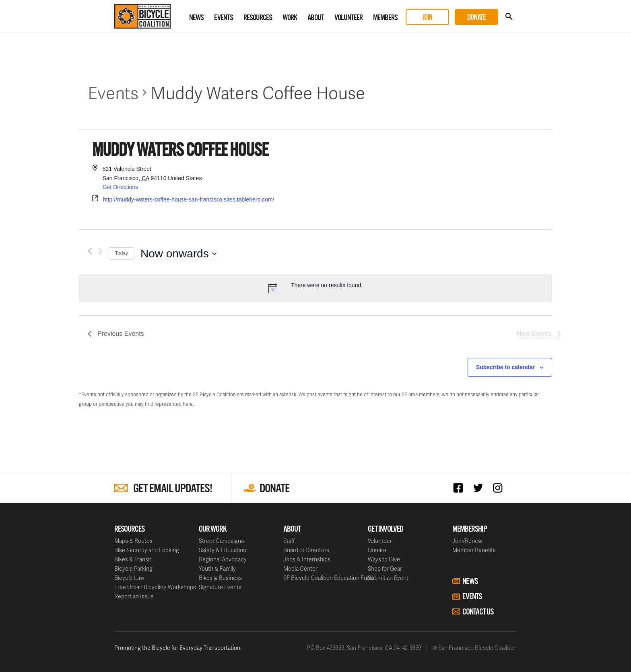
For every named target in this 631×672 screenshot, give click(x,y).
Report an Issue (134, 596)
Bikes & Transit (133, 559)
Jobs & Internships (307, 559)
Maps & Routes (133, 541)
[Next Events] (100, 251)
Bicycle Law (129, 578)
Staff (289, 541)
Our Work (213, 529)
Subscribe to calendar (505, 367)
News (196, 18)
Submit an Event (388, 578)
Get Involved (386, 529)
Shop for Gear (385, 568)
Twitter (480, 488)
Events (224, 18)
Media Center (300, 568)
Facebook (460, 488)
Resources (258, 18)
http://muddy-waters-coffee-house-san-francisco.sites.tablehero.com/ (189, 199)
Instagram (500, 488)
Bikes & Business (220, 578)
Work (290, 18)
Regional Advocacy (223, 559)
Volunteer (348, 18)
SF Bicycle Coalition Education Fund (328, 578)
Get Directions (121, 187)
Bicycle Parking (133, 568)
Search (509, 17)
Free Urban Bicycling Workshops (155, 587)
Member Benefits (474, 550)
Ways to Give (384, 559)
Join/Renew (467, 541)
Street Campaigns (221, 541)
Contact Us (478, 612)
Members (385, 18)
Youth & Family (217, 568)
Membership (470, 529)
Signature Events (220, 587)
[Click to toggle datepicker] (178, 254)
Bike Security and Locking (147, 550)
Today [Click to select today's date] (122, 253)
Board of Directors (306, 550)
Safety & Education (223, 550)
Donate (476, 17)
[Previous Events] (90, 251)
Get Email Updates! (173, 489)
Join (427, 17)
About (316, 18)
